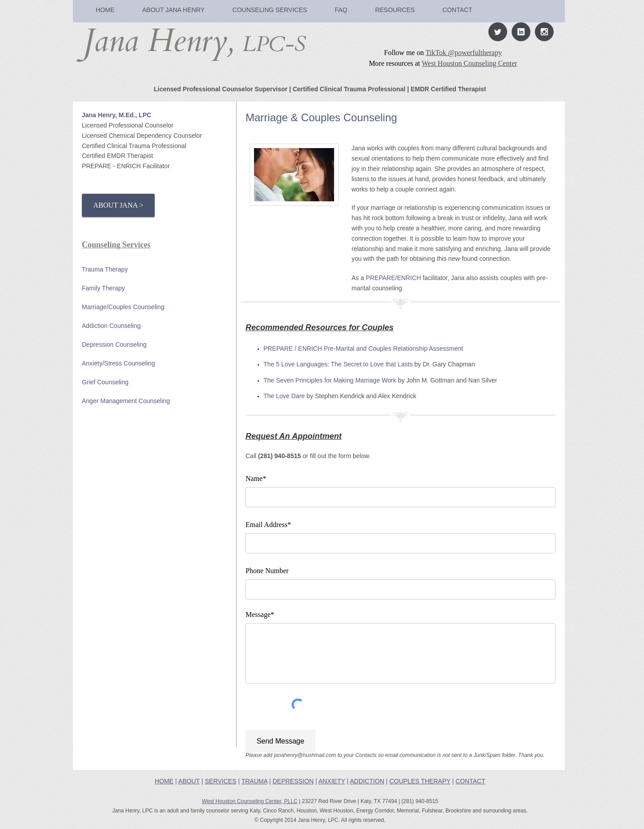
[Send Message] (280, 741)
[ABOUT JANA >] (118, 205)
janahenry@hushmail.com (305, 755)
